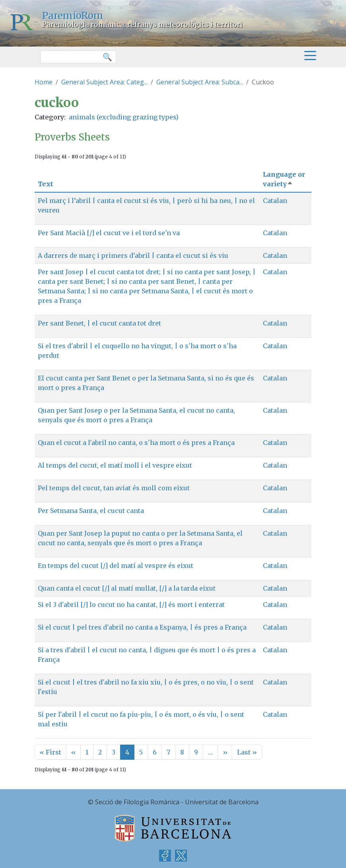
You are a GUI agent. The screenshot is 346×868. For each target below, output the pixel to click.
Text (45, 184)
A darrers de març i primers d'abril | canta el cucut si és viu (133, 256)
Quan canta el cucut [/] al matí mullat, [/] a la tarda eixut (127, 588)
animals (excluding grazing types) (124, 117)
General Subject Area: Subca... (200, 82)
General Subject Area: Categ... (104, 82)
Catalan (275, 201)
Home (44, 82)
